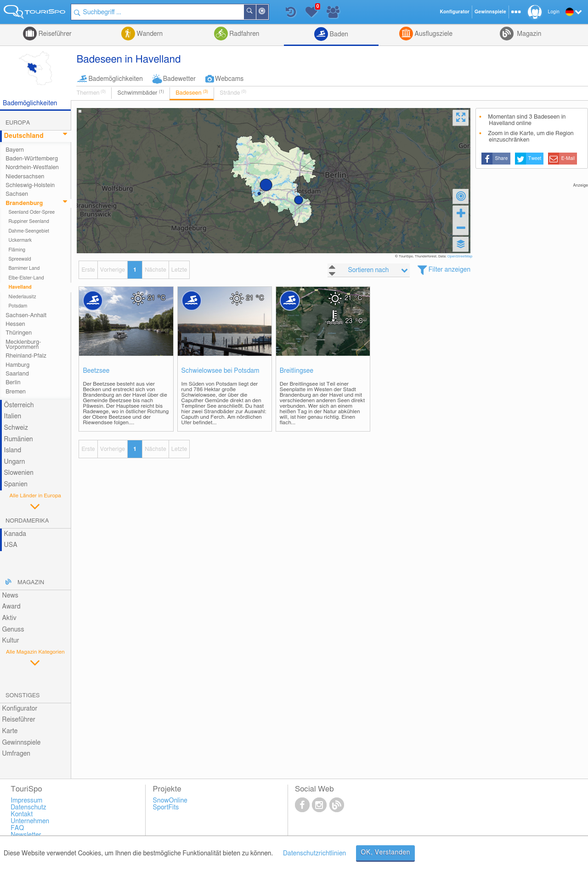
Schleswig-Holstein (30, 185)
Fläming (17, 250)
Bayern (15, 150)
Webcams (229, 79)
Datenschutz (28, 808)
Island (13, 450)
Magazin (529, 34)
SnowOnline (170, 801)
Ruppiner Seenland (28, 222)
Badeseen (192, 93)
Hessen (15, 324)
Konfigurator (20, 709)
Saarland (17, 374)
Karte (10, 731)
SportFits (166, 808)
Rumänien (19, 439)
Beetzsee (96, 371)
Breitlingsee (297, 371)
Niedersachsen (25, 177)
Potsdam (18, 306)
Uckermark (20, 240)
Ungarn (15, 462)
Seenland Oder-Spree (31, 212)
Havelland (20, 287)
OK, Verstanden (385, 853)
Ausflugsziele (433, 34)
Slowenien (19, 473)
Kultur (11, 641)
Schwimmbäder (141, 93)
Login (554, 12)
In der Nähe (268, 13)
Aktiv (9, 618)
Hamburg (17, 365)
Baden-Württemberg (32, 159)
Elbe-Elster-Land (26, 278)
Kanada (15, 534)
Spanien (16, 484)
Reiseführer (54, 34)
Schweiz (16, 428)
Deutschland (24, 136)
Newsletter (26, 835)
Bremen (16, 392)
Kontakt (22, 814)
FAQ (17, 828)
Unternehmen (30, 821)
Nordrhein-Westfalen (32, 168)
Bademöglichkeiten (115, 79)
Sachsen (17, 194)
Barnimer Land (24, 268)
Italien (13, 416)
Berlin (13, 383)
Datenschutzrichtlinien (314, 854)
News (10, 596)
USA (11, 545)
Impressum (26, 801)
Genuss (13, 630)
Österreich (19, 405)
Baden (338, 34)
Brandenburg (24, 203)
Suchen (255, 12)
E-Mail (568, 159)
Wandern (149, 34)
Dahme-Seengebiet (29, 231)
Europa (18, 123)
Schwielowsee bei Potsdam (220, 371)
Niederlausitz (22, 297)
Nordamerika (27, 521)
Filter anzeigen (449, 270)
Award (11, 607)
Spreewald (20, 259)
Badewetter (179, 79)
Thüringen (19, 333)
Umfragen (16, 754)
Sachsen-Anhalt (26, 316)
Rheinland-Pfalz (26, 356)
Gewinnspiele (22, 743)
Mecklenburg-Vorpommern (23, 345)
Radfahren (244, 34)
